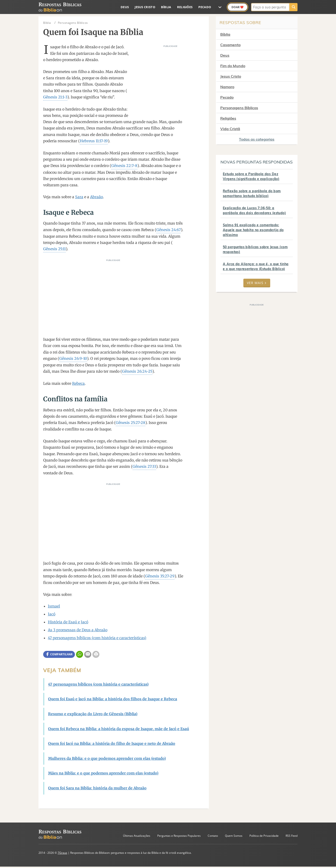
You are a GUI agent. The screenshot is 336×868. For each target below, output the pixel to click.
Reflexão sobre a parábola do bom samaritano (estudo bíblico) (252, 193)
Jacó (52, 614)
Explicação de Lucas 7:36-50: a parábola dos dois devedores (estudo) (254, 210)
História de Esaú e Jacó (68, 622)
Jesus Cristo (145, 7)
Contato (213, 836)
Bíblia (166, 7)
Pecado (205, 7)
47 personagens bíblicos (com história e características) (97, 638)
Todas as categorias (257, 139)
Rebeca (78, 383)
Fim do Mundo (233, 66)
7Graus (62, 853)
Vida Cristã (230, 129)
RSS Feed (292, 836)
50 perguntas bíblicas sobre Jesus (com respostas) (255, 249)
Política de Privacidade (264, 836)
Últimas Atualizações (137, 836)
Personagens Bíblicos (239, 108)
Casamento (230, 45)
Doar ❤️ (238, 7)
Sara (79, 197)
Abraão (96, 197)
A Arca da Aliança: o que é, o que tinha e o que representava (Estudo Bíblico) (256, 266)
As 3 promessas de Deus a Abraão (78, 630)
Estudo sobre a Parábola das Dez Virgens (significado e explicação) (251, 176)
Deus (125, 7)
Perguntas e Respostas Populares (179, 836)
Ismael (54, 606)
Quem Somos (234, 836)
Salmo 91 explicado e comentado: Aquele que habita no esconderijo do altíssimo (253, 230)
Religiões (185, 7)
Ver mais (257, 283)
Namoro (227, 87)
